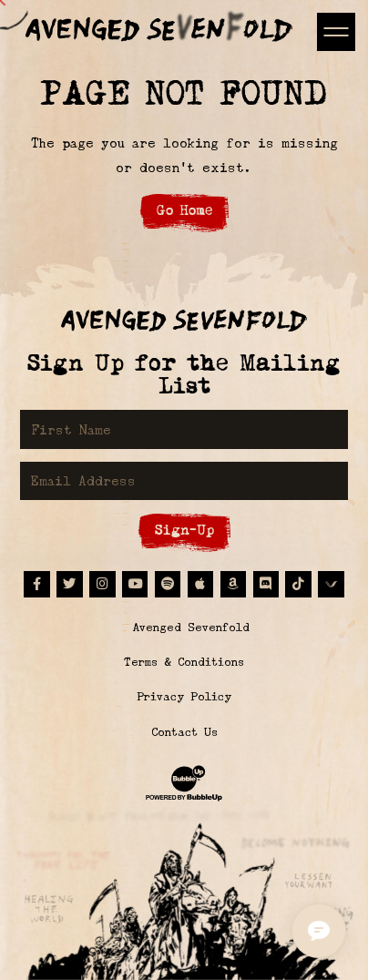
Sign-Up (184, 530)
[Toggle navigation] (336, 31)
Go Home (184, 210)
